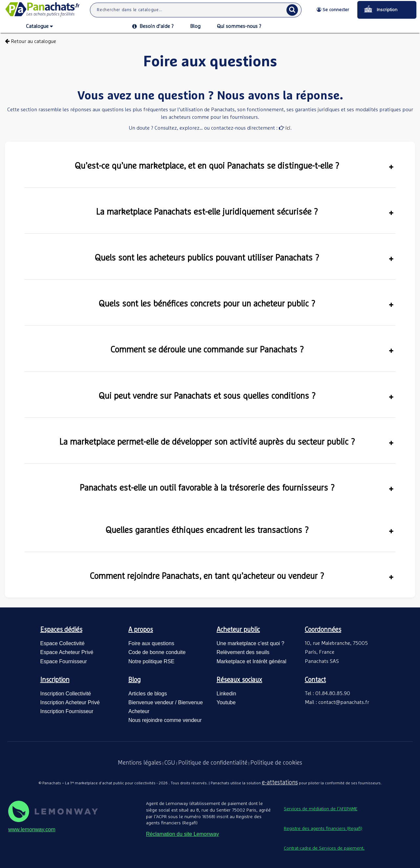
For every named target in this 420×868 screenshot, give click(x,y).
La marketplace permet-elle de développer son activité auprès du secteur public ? (227, 442)
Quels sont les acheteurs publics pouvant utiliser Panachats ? (244, 258)
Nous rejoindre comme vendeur (165, 720)
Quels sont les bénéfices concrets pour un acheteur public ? (246, 304)
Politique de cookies (276, 763)
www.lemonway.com (32, 829)
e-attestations (280, 783)
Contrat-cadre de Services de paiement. (324, 848)
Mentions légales (140, 763)
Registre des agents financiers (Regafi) (323, 829)
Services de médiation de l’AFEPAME (321, 809)
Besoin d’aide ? (153, 26)
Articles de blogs (147, 694)
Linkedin (226, 694)
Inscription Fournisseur (67, 711)
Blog (195, 26)
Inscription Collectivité (66, 694)
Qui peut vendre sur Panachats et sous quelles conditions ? (246, 396)
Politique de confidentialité (213, 763)
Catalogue (39, 27)
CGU (170, 763)
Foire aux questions (151, 643)
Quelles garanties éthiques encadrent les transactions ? (250, 530)
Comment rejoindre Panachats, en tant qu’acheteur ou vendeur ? (242, 576)
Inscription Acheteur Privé (70, 702)
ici (287, 128)
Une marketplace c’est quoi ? (250, 643)
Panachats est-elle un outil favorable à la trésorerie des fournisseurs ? (237, 488)
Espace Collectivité (63, 643)
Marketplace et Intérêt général (252, 661)
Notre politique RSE (151, 661)
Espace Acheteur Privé (67, 652)
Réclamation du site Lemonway (182, 834)
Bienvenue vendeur (151, 702)
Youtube (226, 702)
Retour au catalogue (31, 41)
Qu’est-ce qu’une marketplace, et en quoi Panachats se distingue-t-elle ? (234, 166)
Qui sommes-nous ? (239, 26)
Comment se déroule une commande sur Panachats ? (252, 350)
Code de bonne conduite (157, 652)
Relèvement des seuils (243, 652)
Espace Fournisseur (64, 661)
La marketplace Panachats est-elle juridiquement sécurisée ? (245, 212)
